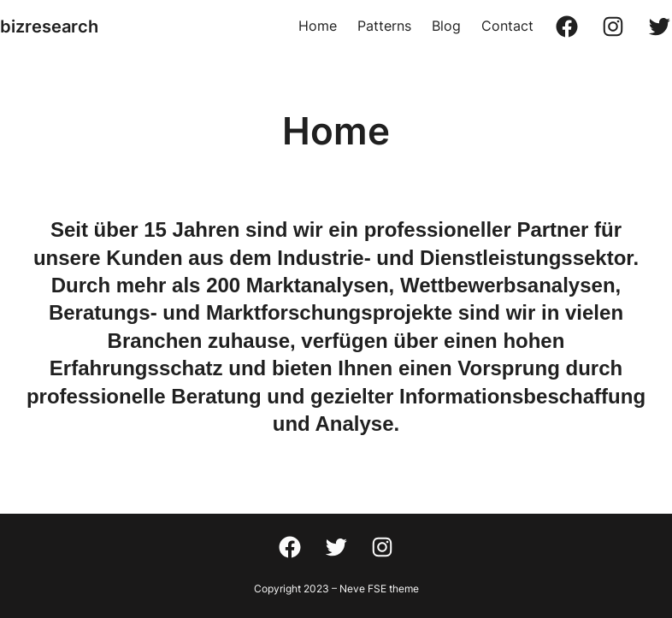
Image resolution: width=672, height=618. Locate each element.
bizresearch (49, 26)
